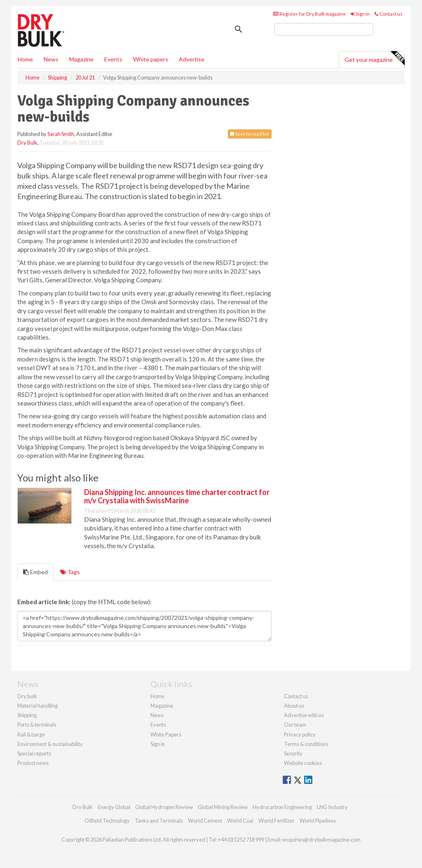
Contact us (389, 14)
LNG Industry (332, 807)
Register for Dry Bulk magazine (309, 14)
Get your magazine (374, 59)
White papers (151, 59)
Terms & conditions (306, 744)
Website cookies (303, 763)
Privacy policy (300, 734)
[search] (324, 29)
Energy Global (114, 807)
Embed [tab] (35, 572)
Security (293, 753)
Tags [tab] (70, 572)
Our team (295, 725)
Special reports (34, 753)
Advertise (192, 59)
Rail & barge (31, 734)
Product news (33, 763)
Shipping (27, 715)
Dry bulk (27, 696)
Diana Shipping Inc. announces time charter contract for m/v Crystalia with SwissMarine (177, 496)
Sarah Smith (61, 134)
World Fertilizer (277, 821)
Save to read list (250, 134)
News (157, 715)
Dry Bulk (27, 143)
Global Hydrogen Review (164, 807)
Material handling (38, 706)
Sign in (360, 14)
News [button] (51, 59)
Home (25, 59)
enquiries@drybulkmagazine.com (321, 840)
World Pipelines (318, 821)
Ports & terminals (37, 725)
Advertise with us (304, 715)
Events (113, 59)
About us (294, 706)
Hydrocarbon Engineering (282, 807)
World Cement (205, 821)
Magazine (81, 59)
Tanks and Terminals (159, 821)
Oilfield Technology (107, 821)
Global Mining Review (223, 807)
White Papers (166, 734)
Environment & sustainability (50, 744)
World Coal (240, 821)
